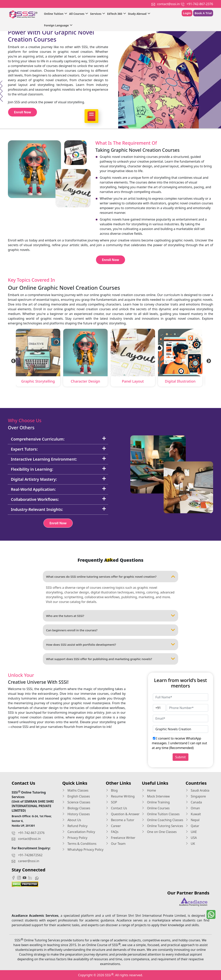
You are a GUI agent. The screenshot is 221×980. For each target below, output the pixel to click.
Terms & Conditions (79, 844)
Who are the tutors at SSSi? (110, 616)
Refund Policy (75, 826)
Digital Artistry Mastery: (59, 479)
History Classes (76, 814)
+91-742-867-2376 (200, 4)
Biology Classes (76, 808)
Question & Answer (123, 814)
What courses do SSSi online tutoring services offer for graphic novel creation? (110, 577)
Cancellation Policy (79, 832)
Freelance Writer (121, 838)
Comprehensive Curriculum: (59, 439)
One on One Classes (159, 832)
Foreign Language (58, 25)
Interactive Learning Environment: (59, 459)
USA (191, 838)
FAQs (112, 832)
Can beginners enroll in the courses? (110, 630)
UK (190, 844)
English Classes (76, 796)
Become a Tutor (120, 820)
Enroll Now (23, 112)
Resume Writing (120, 796)
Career (113, 826)
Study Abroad (139, 14)
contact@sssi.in (168, 4)
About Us (72, 820)
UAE (191, 832)
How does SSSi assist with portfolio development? (110, 645)
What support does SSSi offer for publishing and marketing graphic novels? (110, 659)
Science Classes (76, 802)
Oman (193, 808)
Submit (180, 757)
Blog (112, 790)
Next (208, 361)
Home (149, 790)
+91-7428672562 (30, 855)
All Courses (79, 14)
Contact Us (117, 808)
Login (187, 13)
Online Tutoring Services (162, 826)
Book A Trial (203, 13)
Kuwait (193, 814)
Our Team (116, 844)
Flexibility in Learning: (59, 469)
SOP (111, 802)
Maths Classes (75, 790)
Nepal (193, 820)
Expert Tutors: (59, 449)
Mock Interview (156, 796)
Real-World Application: (59, 489)
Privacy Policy (75, 838)
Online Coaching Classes (162, 820)
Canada (194, 802)
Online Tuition (56, 14)
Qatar (192, 826)
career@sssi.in (29, 861)
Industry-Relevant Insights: (59, 509)
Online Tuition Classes (161, 814)
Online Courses (156, 808)
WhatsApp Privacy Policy (83, 850)
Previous (13, 361)
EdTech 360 (116, 14)
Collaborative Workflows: (59, 499)
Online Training (156, 802)
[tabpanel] (38, 358)
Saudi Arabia (197, 790)
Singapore (196, 796)
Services (98, 14)
